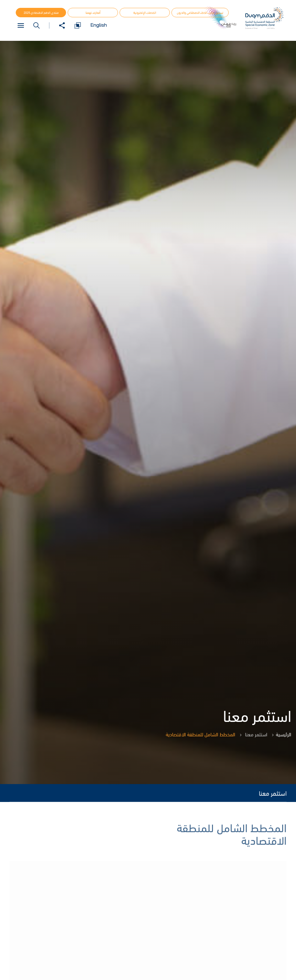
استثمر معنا (273, 793)
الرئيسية (284, 734)
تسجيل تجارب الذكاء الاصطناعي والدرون (200, 13)
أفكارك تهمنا (93, 13)
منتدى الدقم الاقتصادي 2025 (41, 13)
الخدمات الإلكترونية (145, 13)
